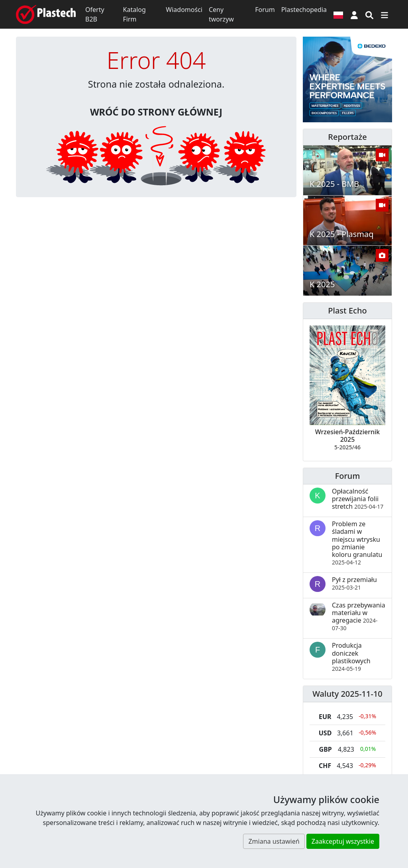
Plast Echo (347, 311)
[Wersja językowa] (338, 14)
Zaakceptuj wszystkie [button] (343, 841)
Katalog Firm (134, 14)
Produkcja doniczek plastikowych (351, 657)
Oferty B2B (95, 14)
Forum (265, 10)
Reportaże (347, 137)
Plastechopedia (304, 10)
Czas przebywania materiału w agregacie (359, 616)
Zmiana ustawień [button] (274, 841)
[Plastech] (46, 14)
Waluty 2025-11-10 (347, 694)
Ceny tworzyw (221, 14)
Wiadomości (184, 10)
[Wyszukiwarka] (369, 14)
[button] (354, 14)
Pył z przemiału (354, 583)
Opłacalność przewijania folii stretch (358, 499)
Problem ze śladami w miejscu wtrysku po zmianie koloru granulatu (357, 543)
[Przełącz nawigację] (384, 14)
